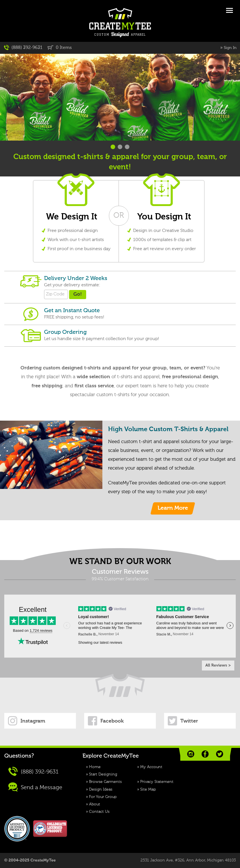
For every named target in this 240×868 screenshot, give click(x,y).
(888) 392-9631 (23, 48)
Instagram (27, 721)
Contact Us (99, 812)
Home (95, 767)
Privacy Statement (157, 782)
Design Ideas (101, 789)
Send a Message (35, 787)
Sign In (230, 48)
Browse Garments (105, 782)
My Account (151, 767)
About (95, 804)
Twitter (183, 721)
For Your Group (103, 797)
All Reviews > (218, 665)
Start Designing (103, 774)
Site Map (148, 789)
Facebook (106, 721)
